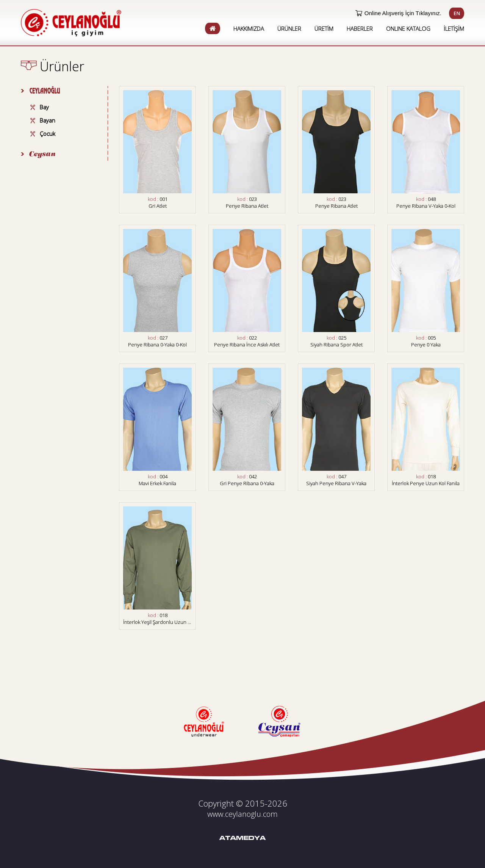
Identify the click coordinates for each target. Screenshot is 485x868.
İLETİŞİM (454, 28)
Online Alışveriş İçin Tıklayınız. (403, 13)
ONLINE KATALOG (408, 28)
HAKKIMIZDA (249, 28)
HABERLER (360, 28)
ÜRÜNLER (289, 28)
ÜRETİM (324, 28)
